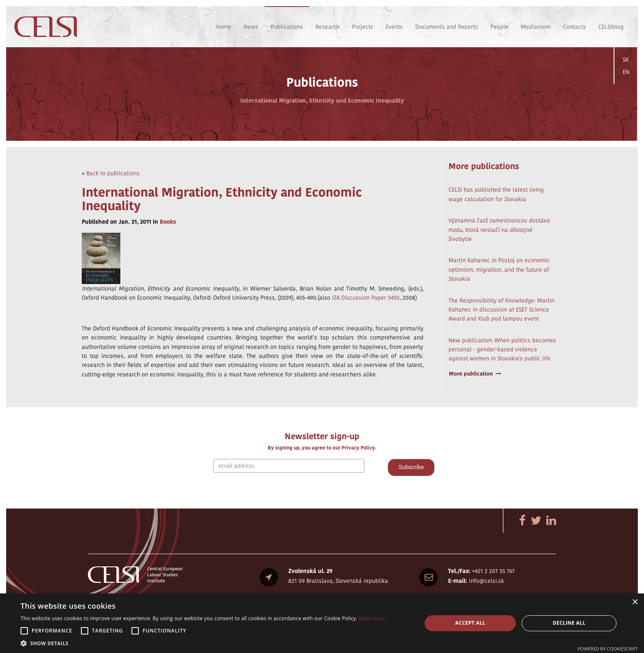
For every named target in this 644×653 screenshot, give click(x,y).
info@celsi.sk (486, 581)
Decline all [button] (569, 623)
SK (626, 60)
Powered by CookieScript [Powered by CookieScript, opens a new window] (608, 649)
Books (168, 222)
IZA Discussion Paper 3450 (366, 298)
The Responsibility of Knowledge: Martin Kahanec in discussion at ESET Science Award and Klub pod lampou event (501, 310)
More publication (475, 374)
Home (223, 27)
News (251, 27)
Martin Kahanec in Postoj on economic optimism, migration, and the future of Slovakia (499, 269)
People (499, 27)
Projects (363, 27)
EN (626, 72)
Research (328, 27)
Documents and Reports (447, 27)
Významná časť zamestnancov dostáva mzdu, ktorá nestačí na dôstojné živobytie (499, 230)
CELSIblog (611, 27)
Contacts (575, 27)
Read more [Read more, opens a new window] (372, 618)
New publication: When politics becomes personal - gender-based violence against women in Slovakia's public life (502, 349)
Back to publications (113, 173)
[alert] (322, 623)
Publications (287, 27)
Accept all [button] (470, 623)
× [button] (635, 602)
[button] (203, 643)
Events (394, 27)
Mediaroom (536, 27)
